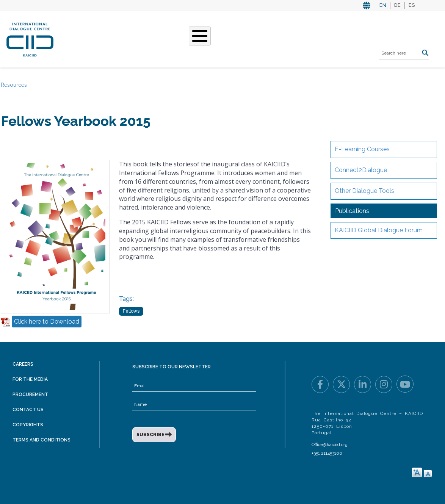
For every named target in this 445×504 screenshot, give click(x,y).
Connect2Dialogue (361, 170)
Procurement (30, 394)
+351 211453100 (327, 453)
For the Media (30, 379)
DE (397, 5)
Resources (14, 85)
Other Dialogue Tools (364, 191)
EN (383, 5)
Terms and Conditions (42, 440)
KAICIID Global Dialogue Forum (379, 230)
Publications (352, 211)
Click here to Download (47, 322)
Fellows (131, 311)
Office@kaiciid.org (330, 445)
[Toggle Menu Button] (200, 36)
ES (412, 5)
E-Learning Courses (362, 149)
